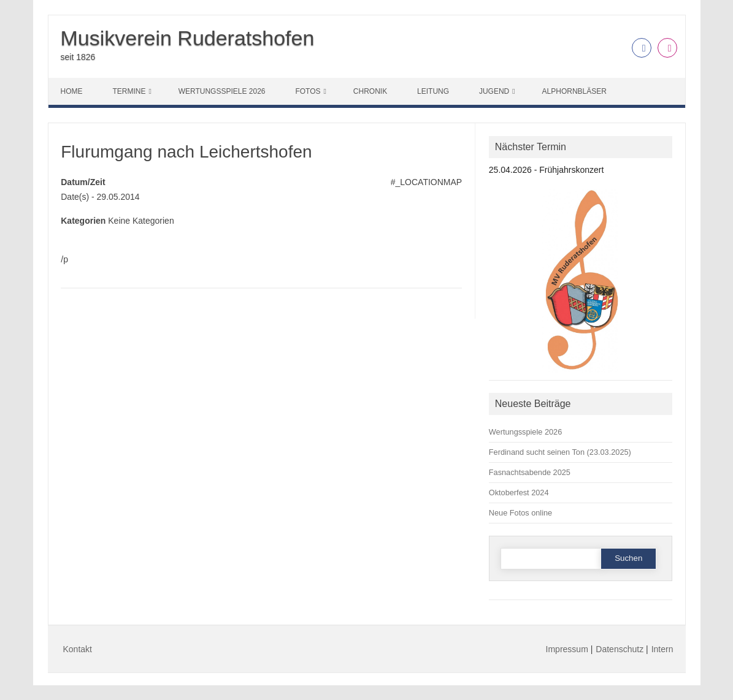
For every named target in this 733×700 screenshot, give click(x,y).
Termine (129, 91)
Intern (662, 649)
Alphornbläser (574, 91)
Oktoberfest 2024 (519, 493)
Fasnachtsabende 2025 (530, 472)
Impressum (567, 649)
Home (72, 91)
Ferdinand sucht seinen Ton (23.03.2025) (560, 452)
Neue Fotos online (520, 513)
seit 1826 (78, 57)
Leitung (433, 91)
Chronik (370, 91)
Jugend (494, 91)
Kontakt (78, 649)
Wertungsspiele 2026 (222, 91)
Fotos (308, 91)
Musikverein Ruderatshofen (188, 38)
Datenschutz (620, 649)
